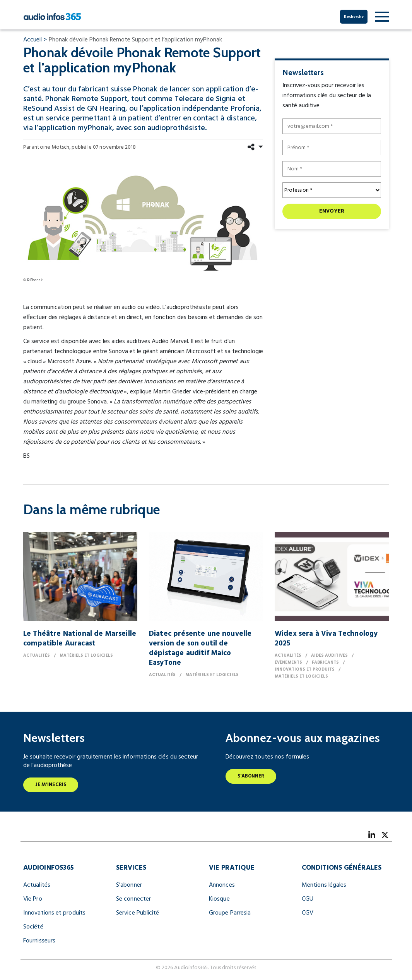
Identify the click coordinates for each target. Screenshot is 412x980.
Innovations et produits (54, 913)
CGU (308, 899)
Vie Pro (33, 899)
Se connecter (133, 899)
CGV (308, 913)
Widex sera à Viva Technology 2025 (326, 639)
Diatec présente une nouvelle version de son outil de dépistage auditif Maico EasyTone (200, 648)
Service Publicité (138, 913)
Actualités (37, 885)
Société (33, 927)
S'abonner (251, 776)
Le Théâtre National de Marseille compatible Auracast (80, 639)
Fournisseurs (39, 941)
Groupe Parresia (230, 913)
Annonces (222, 885)
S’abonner (129, 885)
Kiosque (219, 899)
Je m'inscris (51, 785)
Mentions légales (324, 885)
